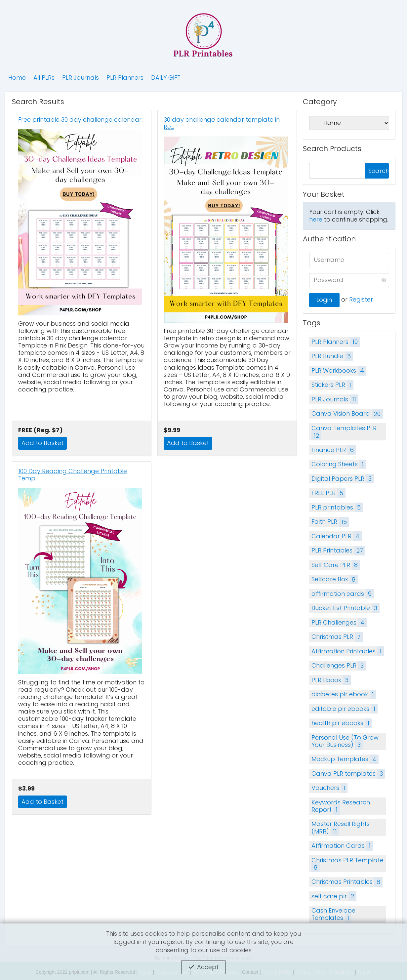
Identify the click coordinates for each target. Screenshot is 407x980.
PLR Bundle (332, 356)
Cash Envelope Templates (333, 915)
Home (17, 78)
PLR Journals (81, 78)
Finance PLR (334, 450)
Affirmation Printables (348, 651)
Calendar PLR (337, 536)
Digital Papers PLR (343, 479)
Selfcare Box (335, 579)
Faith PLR (330, 522)
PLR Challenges (339, 622)
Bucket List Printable (346, 608)
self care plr (334, 896)
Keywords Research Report (341, 806)
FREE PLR (328, 493)
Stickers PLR (332, 385)
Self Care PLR (336, 565)
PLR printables (337, 507)
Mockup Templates (345, 759)
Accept (208, 967)
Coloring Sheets (339, 464)
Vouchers (329, 788)
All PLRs (44, 78)
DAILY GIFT (166, 78)
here (316, 219)
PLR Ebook (331, 680)
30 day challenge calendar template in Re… (222, 123)
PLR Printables (338, 551)
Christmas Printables (347, 882)
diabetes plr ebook (344, 694)
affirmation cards (343, 594)
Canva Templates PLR (344, 432)
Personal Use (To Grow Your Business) (345, 742)
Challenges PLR (339, 666)
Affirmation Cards (342, 846)
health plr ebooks (342, 723)
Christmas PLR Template (347, 864)
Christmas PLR (337, 637)
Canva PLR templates (348, 774)
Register (361, 299)
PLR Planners (125, 78)
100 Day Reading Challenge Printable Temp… (73, 475)
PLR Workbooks (339, 370)
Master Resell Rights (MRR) (341, 828)
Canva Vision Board (347, 414)
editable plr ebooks (345, 709)
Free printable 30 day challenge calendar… (81, 120)
